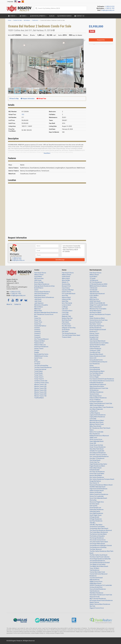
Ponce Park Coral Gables (97, 474)
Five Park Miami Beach (96, 373)
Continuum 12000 (95, 350)
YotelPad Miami (39, 398)
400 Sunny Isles (39, 278)
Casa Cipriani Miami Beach (98, 341)
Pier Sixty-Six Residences (97, 472)
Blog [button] (52, 16)
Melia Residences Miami (97, 420)
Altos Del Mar (66, 280)
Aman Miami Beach (95, 311)
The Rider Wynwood (96, 549)
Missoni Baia (38, 311)
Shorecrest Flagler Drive (97, 502)
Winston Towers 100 (40, 385)
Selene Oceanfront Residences (99, 494)
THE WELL (93, 523)
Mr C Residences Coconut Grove (44, 314)
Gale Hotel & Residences (41, 294)
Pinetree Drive (66, 324)
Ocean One (38, 318)
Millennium (38, 309)
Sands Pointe (38, 358)
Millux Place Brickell (95, 426)
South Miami (38, 277)
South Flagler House (96, 515)
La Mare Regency (95, 413)
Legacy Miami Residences (97, 417)
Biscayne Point (66, 286)
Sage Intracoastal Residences (98, 489)
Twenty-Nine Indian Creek (97, 572)
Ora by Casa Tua (94, 462)
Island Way (65, 301)
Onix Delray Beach (95, 460)
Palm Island (65, 322)
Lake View (65, 309)
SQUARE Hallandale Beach (98, 487)
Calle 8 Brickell (94, 339)
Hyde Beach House (40, 295)
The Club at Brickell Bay (41, 366)
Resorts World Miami (96, 475)
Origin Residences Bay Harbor (98, 464)
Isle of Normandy (67, 303)
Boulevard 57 (94, 331)
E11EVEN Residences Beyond (98, 362)
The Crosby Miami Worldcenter (99, 532)
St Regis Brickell (94, 517)
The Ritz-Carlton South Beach (99, 555)
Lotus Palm (65, 314)
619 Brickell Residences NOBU (99, 284)
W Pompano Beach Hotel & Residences (101, 600)
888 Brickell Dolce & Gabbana (98, 286)
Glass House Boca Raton (97, 386)
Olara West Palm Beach (97, 449)
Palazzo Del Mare (40, 341)
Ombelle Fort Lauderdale (97, 451)
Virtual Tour (41, 99)
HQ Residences (94, 390)
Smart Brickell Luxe (95, 508)
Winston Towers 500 (40, 392)
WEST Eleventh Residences (98, 599)
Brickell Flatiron (39, 288)
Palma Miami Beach (96, 468)
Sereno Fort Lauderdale (97, 496)
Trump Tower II (39, 377)
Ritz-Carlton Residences (97, 477)
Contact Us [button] (79, 16)
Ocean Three (38, 322)
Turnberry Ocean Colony (41, 383)
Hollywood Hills (66, 299)
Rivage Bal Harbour (95, 481)
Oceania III (37, 331)
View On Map (14, 99)
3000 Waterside (94, 292)
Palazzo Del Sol (39, 343)
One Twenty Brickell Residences (99, 456)
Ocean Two (38, 320)
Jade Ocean (38, 301)
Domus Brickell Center (96, 360)
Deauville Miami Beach (96, 354)
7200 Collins (93, 297)
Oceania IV (37, 333)
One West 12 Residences (97, 458)
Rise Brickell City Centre (41, 354)
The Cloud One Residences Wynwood (101, 530)
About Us (9, 304)
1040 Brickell (93, 288)
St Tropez (37, 362)
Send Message (101, 75)
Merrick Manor (39, 307)
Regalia (37, 352)
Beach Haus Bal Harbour (97, 326)
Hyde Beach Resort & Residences (44, 297)
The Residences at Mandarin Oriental (101, 546)
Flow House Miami (95, 375)
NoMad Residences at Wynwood (99, 436)
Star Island (65, 331)
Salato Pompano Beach (97, 491)
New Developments (96, 270)
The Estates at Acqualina (97, 536)
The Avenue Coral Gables (97, 527)
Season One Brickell (96, 492)
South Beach (66, 330)
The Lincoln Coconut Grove (98, 540)
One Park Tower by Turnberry (98, 455)
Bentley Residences (95, 328)
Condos (37, 270)
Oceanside (37, 337)
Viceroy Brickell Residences (98, 589)
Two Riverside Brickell (96, 578)
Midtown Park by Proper (97, 424)
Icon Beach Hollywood (96, 402)
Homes (64, 270)
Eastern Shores (67, 292)
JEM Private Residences (97, 405)
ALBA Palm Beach (95, 301)
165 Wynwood (94, 280)
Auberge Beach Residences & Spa (44, 286)
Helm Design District (96, 396)
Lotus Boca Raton (67, 311)
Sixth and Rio (93, 506)
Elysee (92, 366)
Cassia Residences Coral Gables (99, 343)
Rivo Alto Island (66, 326)
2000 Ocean (38, 280)
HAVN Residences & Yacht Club (99, 388)
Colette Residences (95, 349)
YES (23, 114)
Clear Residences (95, 347)
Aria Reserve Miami (95, 313)
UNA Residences (95, 580)
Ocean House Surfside (96, 445)
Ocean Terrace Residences (98, 447)
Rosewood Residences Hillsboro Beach (101, 485)
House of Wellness (95, 400)
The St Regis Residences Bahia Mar (100, 559)
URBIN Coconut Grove (96, 581)
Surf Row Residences (96, 521)
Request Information (28, 99)
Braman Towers (94, 333)
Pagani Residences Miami (97, 466)
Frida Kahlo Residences (96, 383)
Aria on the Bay (39, 282)
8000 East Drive (94, 299)
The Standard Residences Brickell (100, 563)
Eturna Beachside (95, 369)
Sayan (36, 360)
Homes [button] (23, 16)
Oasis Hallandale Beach (97, 441)
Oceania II (37, 330)
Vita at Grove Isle (95, 597)
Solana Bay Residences (97, 510)
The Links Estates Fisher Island (71, 335)
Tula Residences (94, 570)
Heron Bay (65, 295)
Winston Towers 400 (40, 390)
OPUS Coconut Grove (96, 439)
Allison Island (66, 278)
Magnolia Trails (66, 316)
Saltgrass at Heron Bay (69, 328)
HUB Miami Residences (96, 392)
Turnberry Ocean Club (41, 381)
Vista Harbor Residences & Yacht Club (101, 595)
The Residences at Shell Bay (98, 547)
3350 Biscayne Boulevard (97, 294)
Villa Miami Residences (96, 593)
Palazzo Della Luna (40, 345)
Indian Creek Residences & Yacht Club (101, 403)
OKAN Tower (93, 438)
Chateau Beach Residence (42, 292)
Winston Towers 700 (40, 396)
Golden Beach (66, 277)
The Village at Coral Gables (98, 564)
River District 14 (94, 483)
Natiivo (92, 430)
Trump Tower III (39, 379)
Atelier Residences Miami (97, 318)
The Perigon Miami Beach (97, 544)
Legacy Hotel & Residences (98, 415)
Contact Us (18, 304)
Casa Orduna (66, 288)
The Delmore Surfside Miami (98, 534)
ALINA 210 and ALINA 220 (97, 303)
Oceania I (37, 328)
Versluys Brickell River (96, 587)
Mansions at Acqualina (41, 305)
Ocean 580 (93, 443)
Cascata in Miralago (68, 290)
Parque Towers (39, 349)
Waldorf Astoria (94, 602)
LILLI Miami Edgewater (96, 409)
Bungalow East (94, 337)
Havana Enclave (94, 394)
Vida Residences (95, 591)
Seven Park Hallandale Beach (98, 498)
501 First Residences (96, 282)
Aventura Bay (66, 284)
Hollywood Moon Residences (98, 398)
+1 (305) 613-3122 (110, 6)
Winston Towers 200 (40, 386)
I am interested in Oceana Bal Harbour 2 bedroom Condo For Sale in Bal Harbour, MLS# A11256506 (101, 67)
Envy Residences (95, 367)
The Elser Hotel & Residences (43, 367)
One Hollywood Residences (98, 453)
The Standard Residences (97, 561)
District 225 (93, 358)
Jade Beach (38, 299)
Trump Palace (38, 371)
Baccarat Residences (96, 322)
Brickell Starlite (94, 335)
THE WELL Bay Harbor (96, 525)
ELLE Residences (95, 364)
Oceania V (37, 335)
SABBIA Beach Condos (41, 356)
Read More (47, 153)
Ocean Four (38, 324)
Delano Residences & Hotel (98, 356)
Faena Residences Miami (97, 371)
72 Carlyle (93, 278)
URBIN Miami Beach (95, 583)
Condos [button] (12, 16)
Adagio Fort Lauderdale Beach (99, 305)
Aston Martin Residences (42, 284)
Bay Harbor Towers (95, 324)
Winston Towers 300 (40, 388)
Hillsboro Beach (39, 275)
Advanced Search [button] (64, 16)
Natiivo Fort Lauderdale (96, 432)
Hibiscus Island (66, 297)
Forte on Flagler (94, 377)
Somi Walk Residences (96, 513)
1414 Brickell (93, 290)
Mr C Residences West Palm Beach (100, 428)
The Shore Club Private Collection (100, 557)
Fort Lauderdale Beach (69, 294)
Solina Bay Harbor (95, 511)
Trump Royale (38, 373)
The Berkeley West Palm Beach (99, 528)
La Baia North (94, 411)
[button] (84, 40)
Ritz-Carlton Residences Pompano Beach (102, 479)
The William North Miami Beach (99, 566)
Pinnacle (37, 350)
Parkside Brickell (94, 470)
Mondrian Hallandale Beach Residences (46, 313)
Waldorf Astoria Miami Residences (100, 604)
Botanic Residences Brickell (98, 330)
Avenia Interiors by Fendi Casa (99, 320)
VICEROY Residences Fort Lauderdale (101, 585)
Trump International (40, 369)
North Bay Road (67, 320)
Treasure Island (67, 337)
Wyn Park (92, 606)
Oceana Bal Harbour (40, 326)
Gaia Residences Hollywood (98, 385)
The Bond (37, 364)
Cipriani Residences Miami (97, 345)
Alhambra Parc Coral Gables (98, 309)
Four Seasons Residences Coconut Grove (102, 381)
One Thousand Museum (41, 339)
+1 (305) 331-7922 (110, 8)
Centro (36, 290)
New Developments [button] (38, 16)
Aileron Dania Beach (96, 307)
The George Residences (69, 333)
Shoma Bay (93, 500)
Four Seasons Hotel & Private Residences (102, 379)
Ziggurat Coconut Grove (97, 608)
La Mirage (65, 307)
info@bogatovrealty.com (108, 10)
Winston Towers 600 (40, 394)
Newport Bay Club (67, 318)
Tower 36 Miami (94, 568)
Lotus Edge (65, 313)
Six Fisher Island (94, 504)
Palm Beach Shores (40, 273)
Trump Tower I (39, 375)
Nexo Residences (95, 434)
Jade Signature (39, 303)
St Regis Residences (96, 519)
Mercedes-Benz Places (97, 422)
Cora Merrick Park (95, 352)
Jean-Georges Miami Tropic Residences (101, 407)
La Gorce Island (66, 305)
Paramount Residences (41, 347)
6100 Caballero (94, 295)
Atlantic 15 (65, 282)
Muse (36, 316)
